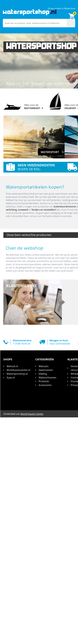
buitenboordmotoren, (65, 207)
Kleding (43, 374)
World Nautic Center (32, 414)
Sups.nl (11, 377)
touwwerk (23, 210)
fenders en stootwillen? (44, 210)
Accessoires (45, 385)
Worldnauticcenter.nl (18, 370)
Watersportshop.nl (17, 374)
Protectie (44, 381)
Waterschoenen (47, 377)
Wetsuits (44, 366)
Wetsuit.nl (12, 366)
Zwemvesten (46, 370)
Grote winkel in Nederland (62, 8)
